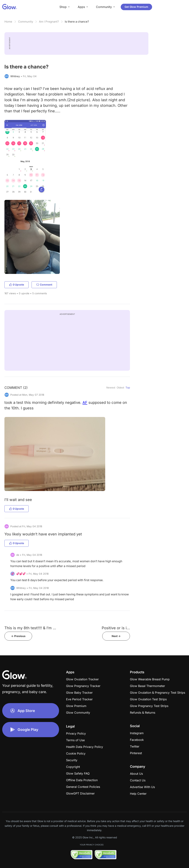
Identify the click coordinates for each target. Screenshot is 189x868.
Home (8, 22)
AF (85, 402)
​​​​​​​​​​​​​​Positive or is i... (116, 628)
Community (26, 22)
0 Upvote (17, 285)
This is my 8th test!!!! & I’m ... (30, 628)
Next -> (116, 636)
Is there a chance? (77, 22)
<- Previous (18, 636)
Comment (44, 285)
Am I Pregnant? (49, 22)
